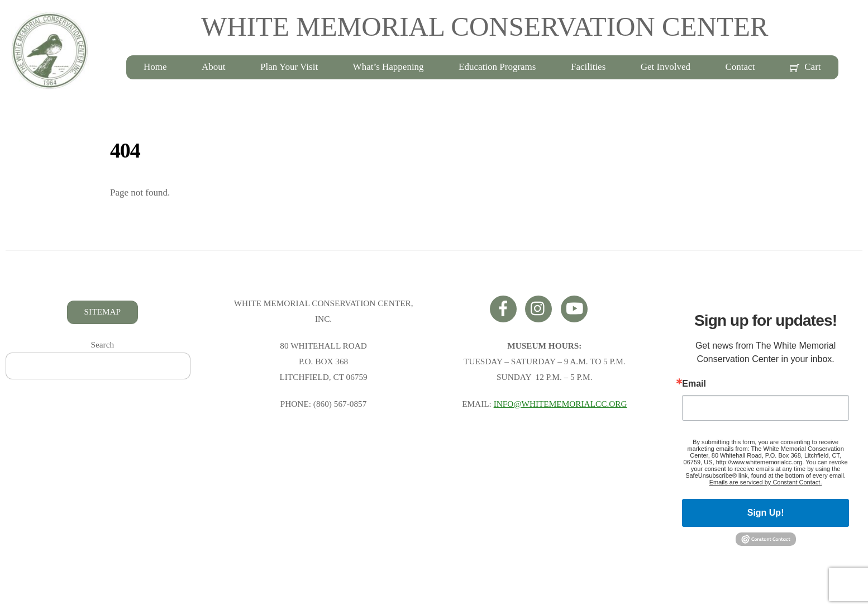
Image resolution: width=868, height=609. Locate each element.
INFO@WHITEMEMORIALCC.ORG (561, 404)
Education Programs (497, 67)
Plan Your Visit (289, 67)
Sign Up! (766, 513)
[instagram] (540, 308)
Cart (805, 67)
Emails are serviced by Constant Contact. (766, 482)
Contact (740, 67)
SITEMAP (102, 311)
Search (103, 344)
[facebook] (505, 308)
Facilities (588, 67)
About (214, 67)
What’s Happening (388, 67)
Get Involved (666, 67)
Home (155, 67)
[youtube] (576, 308)
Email (694, 384)
